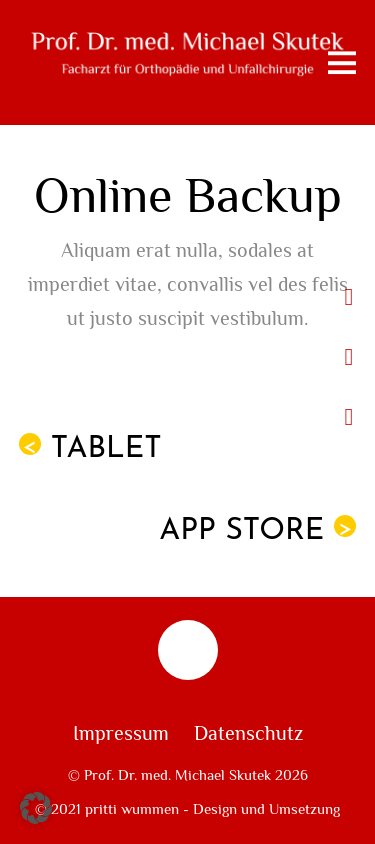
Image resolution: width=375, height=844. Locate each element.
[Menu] (342, 63)
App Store (257, 531)
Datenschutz (248, 734)
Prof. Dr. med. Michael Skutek (177, 775)
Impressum (121, 734)
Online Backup (188, 196)
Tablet (90, 449)
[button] (36, 808)
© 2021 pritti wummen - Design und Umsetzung (187, 809)
